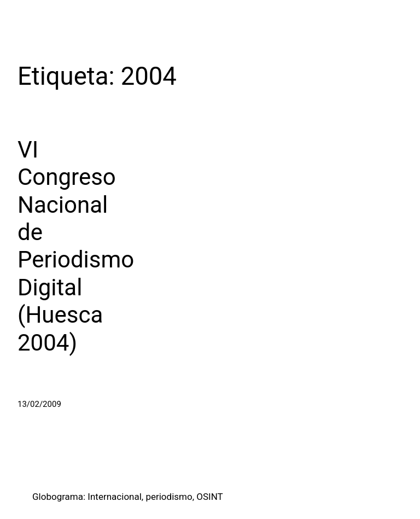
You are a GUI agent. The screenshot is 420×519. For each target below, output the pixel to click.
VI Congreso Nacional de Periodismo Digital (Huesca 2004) (76, 246)
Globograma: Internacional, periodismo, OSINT (128, 497)
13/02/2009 (39, 404)
